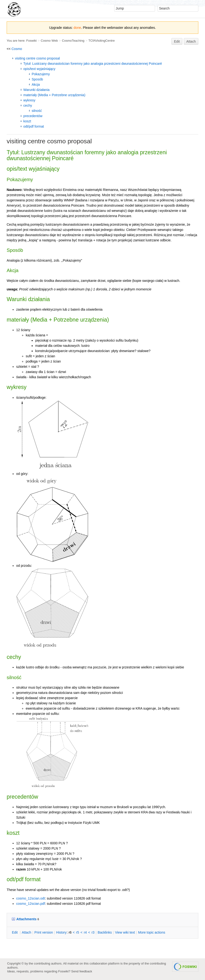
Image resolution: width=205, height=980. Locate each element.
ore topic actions (152, 932)
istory (61, 932)
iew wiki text (125, 932)
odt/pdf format (34, 126)
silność (37, 111)
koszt (27, 121)
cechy (28, 105)
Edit (177, 41)
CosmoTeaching (73, 41)
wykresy (29, 100)
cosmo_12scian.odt (31, 898)
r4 (85, 932)
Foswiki (31, 41)
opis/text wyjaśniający (39, 69)
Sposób (37, 79)
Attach (191, 41)
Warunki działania (36, 90)
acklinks (105, 932)
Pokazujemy (41, 74)
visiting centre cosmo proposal (37, 58)
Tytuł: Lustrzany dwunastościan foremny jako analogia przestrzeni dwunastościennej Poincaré (93, 64)
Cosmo (17, 49)
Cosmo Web (49, 41)
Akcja (36, 85)
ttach (26, 932)
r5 (78, 932)
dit (15, 932)
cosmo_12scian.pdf (31, 904)
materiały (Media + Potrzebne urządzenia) (54, 95)
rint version (44, 932)
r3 (93, 932)
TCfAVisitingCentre (102, 41)
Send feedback (82, 971)
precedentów (33, 116)
